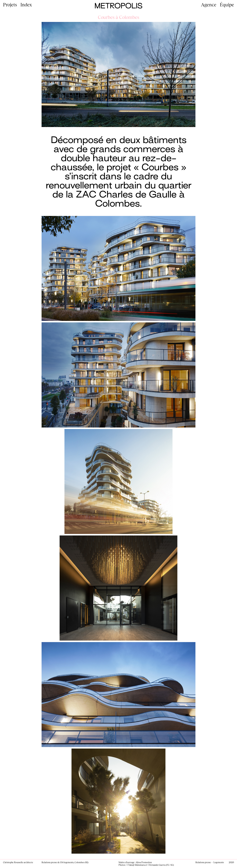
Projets (10, 5)
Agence (209, 5)
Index (26, 5)
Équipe (227, 5)
